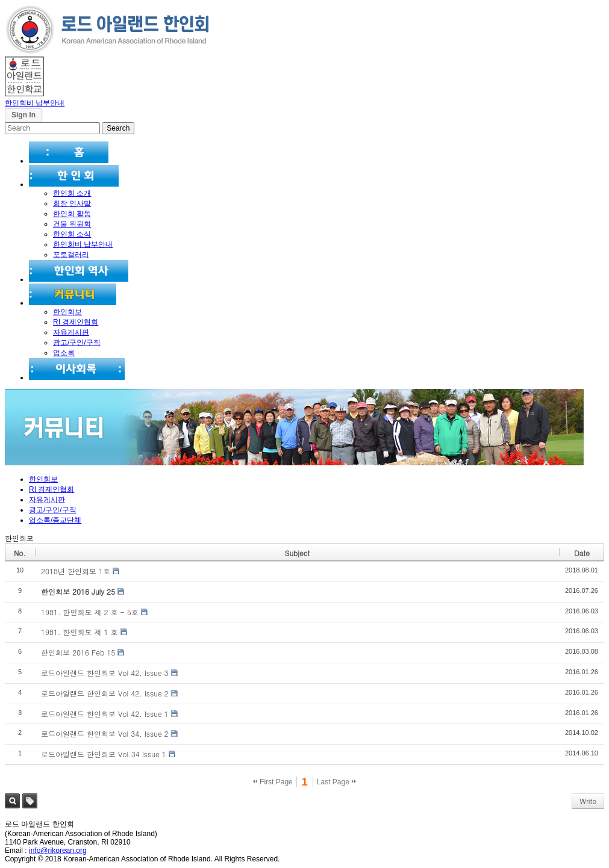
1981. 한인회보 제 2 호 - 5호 (90, 612)
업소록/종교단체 (55, 520)
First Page (273, 782)
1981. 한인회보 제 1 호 (80, 632)
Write (588, 801)
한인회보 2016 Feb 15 (78, 652)
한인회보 (67, 312)
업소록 (64, 353)
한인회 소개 (72, 193)
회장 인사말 (72, 203)
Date (582, 553)
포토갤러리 (71, 255)
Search (12, 801)
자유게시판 (71, 332)
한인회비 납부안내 (35, 103)
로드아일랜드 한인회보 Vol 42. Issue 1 (105, 714)
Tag (30, 801)
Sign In (23, 115)
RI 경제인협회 (76, 322)
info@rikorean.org (58, 851)
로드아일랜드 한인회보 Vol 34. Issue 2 (105, 733)
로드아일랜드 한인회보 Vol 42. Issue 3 (105, 673)
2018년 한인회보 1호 (76, 571)
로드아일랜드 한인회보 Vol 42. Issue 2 (105, 693)
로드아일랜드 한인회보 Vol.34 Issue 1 (104, 754)
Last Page (336, 782)
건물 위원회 (72, 224)
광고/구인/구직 (77, 343)
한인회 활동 (72, 214)
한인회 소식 (72, 234)
